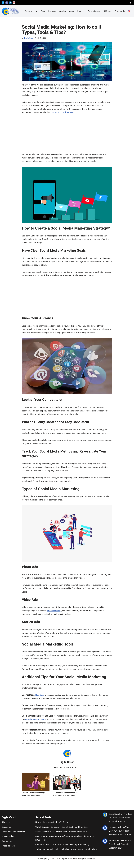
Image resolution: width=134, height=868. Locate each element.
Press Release (8, 852)
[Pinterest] (14, 3)
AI (36, 11)
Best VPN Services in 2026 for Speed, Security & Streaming (62, 851)
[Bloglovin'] (7, 3)
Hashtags (40, 700)
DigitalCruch (29, 38)
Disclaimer (7, 833)
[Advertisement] (11, 433)
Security (28, 11)
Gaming (80, 11)
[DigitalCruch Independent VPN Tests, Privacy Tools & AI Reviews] (10, 11)
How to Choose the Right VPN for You (52, 828)
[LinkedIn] (10, 3)
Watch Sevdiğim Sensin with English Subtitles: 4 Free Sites (62, 833)
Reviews (52, 11)
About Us (6, 828)
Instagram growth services (62, 113)
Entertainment (94, 11)
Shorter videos (54, 615)
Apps (71, 11)
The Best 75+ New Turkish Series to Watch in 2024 (120, 824)
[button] (131, 11)
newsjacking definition (35, 725)
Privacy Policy (8, 842)
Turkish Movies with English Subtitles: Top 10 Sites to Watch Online (66, 855)
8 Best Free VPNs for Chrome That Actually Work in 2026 (61, 838)
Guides (62, 11)
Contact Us (120, 11)
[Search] (130, 3)
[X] (3, 3)
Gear (42, 11)
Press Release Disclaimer (13, 838)
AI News (107, 11)
